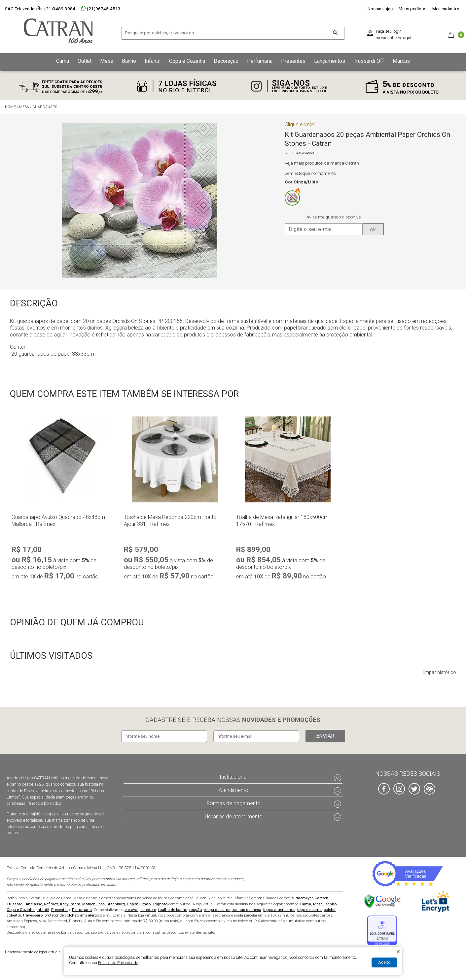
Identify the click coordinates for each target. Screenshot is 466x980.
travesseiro (33, 914)
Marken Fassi (94, 903)
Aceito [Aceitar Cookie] (384, 962)
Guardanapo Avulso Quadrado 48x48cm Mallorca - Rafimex (58, 521)
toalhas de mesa (246, 908)
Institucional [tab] (233, 776)
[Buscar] (335, 33)
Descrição (34, 303)
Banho (331, 903)
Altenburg (116, 903)
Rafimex (51, 903)
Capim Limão (139, 903)
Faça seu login (389, 31)
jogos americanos (279, 908)
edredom (148, 908)
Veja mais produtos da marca (322, 163)
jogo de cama (309, 908)
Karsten (322, 897)
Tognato (160, 903)
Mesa (318, 903)
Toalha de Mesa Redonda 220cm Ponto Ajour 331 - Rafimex (170, 521)
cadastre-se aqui (396, 38)
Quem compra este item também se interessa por (124, 394)
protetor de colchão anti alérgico (73, 914)
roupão (196, 908)
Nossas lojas (380, 9)
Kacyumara (70, 903)
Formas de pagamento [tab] (234, 802)
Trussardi (15, 903)
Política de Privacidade (118, 963)
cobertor (14, 914)
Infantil (43, 908)
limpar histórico (439, 673)
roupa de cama (217, 908)
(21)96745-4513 (101, 9)
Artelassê (34, 903)
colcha (330, 908)
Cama (306, 903)
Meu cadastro (446, 9)
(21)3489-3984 (60, 9)
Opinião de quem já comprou (77, 622)
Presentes (60, 908)
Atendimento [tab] (233, 789)
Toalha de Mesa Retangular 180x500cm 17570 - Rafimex (282, 521)
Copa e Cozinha (21, 908)
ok (373, 230)
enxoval (131, 908)
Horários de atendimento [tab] (234, 815)
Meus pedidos (412, 9)
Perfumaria (82, 908)
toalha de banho (173, 908)
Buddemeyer (302, 897)
